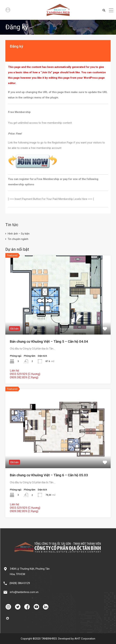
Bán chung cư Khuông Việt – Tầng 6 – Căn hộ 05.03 (49, 475)
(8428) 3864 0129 (20, 583)
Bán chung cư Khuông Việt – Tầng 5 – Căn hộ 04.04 (49, 341)
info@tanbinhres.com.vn (24, 592)
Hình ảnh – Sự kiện (19, 234)
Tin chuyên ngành (18, 239)
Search (104, 11)
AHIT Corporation (85, 639)
